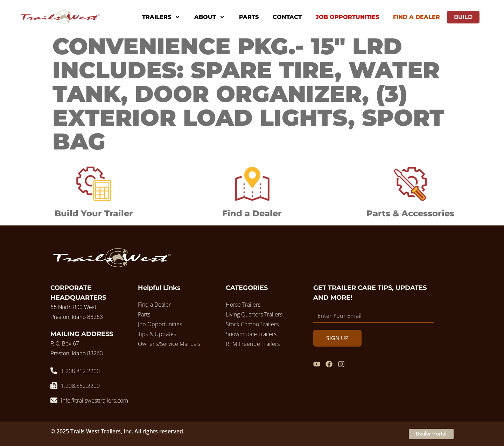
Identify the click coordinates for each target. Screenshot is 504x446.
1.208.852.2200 (80, 371)
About (210, 17)
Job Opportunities (347, 17)
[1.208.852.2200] (54, 371)
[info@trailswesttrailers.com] (54, 400)
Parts (249, 17)
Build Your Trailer (94, 213)
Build (463, 17)
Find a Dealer (252, 213)
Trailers (161, 17)
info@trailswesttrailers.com (94, 400)
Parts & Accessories (410, 213)
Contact (287, 17)
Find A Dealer (416, 17)
